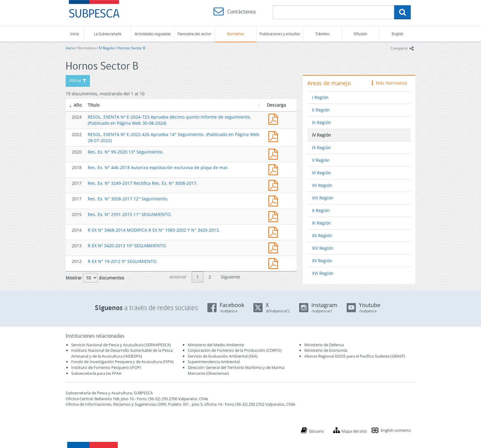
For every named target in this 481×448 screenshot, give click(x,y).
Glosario (316, 431)
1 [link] (198, 277)
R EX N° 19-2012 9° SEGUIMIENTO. (123, 261)
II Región (321, 110)
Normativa (235, 34)
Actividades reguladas (153, 34)
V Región (321, 160)
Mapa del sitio (354, 431)
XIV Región (323, 248)
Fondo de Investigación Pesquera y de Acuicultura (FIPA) (122, 362)
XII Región (322, 235)
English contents (396, 430)
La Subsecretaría (108, 34)
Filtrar (78, 80)
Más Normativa (389, 83)
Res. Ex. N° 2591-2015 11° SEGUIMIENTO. (130, 214)
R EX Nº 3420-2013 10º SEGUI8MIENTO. (127, 246)
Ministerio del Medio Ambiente (216, 345)
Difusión (360, 34)
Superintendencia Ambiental (214, 362)
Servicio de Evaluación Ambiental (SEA (222, 356)
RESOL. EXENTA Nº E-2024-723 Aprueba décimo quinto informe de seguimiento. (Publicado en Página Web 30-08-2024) (275, 118)
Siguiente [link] (231, 277)
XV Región (322, 261)
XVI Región (323, 273)
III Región (321, 122)
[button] (71, 105)
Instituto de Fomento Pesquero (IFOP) (106, 367)
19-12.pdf (275, 263)
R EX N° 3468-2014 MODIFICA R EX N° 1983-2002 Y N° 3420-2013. (154, 230)
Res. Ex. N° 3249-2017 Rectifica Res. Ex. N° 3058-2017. (143, 183)
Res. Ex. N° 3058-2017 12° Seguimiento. (128, 199)
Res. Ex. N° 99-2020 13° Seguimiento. (126, 152)
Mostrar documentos (95, 278)
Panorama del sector (194, 34)
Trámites (322, 34)
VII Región (322, 185)
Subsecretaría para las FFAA (96, 373)
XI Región (321, 223)
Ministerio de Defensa (324, 345)
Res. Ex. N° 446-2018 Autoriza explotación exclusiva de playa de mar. (158, 167)
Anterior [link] (178, 277)
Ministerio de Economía (326, 350)
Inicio (75, 34)
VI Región (321, 173)
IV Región (107, 48)
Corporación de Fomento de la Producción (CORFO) (235, 350)
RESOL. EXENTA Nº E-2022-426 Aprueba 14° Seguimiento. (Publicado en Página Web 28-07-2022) (275, 136)
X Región (321, 210)
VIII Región (323, 198)
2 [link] (210, 277)
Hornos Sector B (131, 48)
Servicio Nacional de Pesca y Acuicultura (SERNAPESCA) (121, 345)
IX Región (321, 148)
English (398, 34)
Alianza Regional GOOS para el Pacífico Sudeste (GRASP (354, 356)
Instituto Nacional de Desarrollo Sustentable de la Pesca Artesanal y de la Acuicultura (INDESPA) (122, 353)
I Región (320, 97)
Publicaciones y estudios (280, 34)
